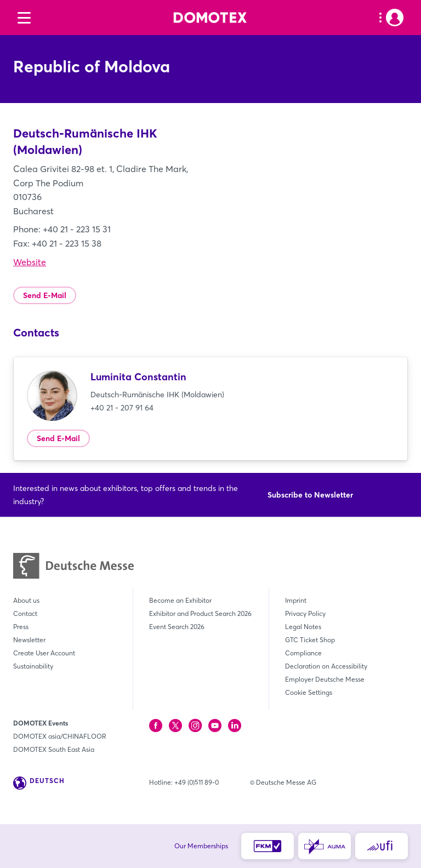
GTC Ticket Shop (310, 640)
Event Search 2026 (177, 627)
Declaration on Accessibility (326, 666)
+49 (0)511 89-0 (197, 782)
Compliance (303, 653)
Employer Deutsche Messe (325, 679)
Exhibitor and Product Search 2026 (200, 613)
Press (21, 627)
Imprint (296, 600)
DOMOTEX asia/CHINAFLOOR (60, 736)
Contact (25, 613)
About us (26, 600)
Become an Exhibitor (180, 600)
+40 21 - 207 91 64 (122, 408)
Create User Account (44, 653)
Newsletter (29, 640)
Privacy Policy (305, 613)
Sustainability (33, 666)
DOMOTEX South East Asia (54, 749)
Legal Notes (303, 627)
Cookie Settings (309, 692)
